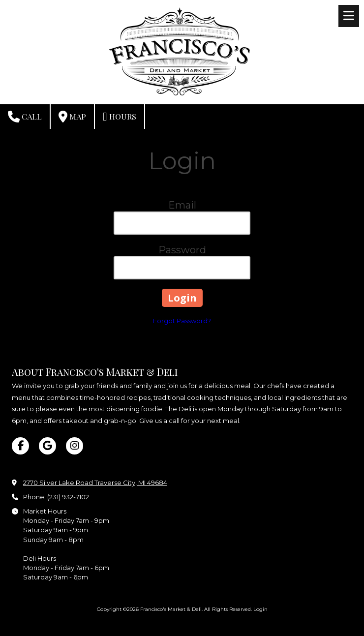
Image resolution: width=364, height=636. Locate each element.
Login (260, 609)
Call (25, 117)
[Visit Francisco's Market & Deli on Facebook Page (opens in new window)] (20, 446)
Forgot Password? (182, 321)
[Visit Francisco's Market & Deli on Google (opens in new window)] (47, 446)
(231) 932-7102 (68, 497)
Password (182, 250)
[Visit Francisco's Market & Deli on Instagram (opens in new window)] (75, 446)
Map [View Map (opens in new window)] (72, 117)
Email (182, 205)
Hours (120, 117)
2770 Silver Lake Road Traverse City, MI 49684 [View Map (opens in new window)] (95, 483)
